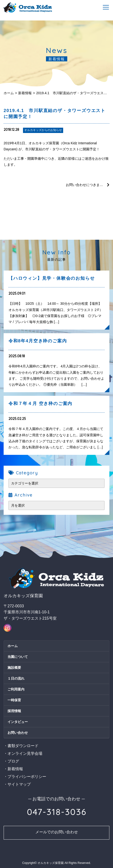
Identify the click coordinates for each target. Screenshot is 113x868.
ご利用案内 (16, 689)
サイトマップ (19, 784)
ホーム (9, 93)
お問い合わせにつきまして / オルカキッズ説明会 (88, 185)
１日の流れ (16, 678)
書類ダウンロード (23, 746)
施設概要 (14, 668)
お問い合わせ (18, 733)
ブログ (13, 761)
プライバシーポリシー (27, 777)
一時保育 (14, 700)
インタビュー (18, 722)
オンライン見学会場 (25, 753)
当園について (18, 657)
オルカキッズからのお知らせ (43, 130)
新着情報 (25, 93)
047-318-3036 (57, 812)
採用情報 (14, 711)
